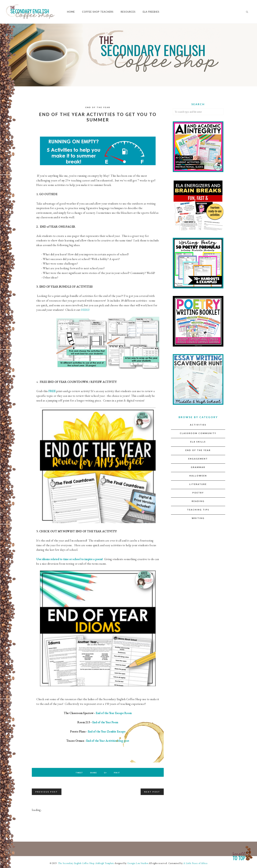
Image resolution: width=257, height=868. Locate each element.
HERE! (85, 310)
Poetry (198, 493)
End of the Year (98, 107)
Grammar (198, 467)
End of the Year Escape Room (114, 713)
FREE (52, 391)
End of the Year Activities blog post (108, 741)
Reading (198, 501)
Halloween (198, 476)
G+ (106, 773)
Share (93, 773)
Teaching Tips (198, 510)
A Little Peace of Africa (195, 863)
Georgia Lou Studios (138, 863)
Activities (198, 425)
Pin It (118, 773)
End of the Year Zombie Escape (107, 731)
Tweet (78, 773)
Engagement (198, 459)
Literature (198, 484)
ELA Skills (198, 442)
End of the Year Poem (105, 722)
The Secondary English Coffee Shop (76, 863)
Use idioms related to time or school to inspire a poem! (70, 559)
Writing (198, 518)
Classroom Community (198, 433)
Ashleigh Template (105, 863)
